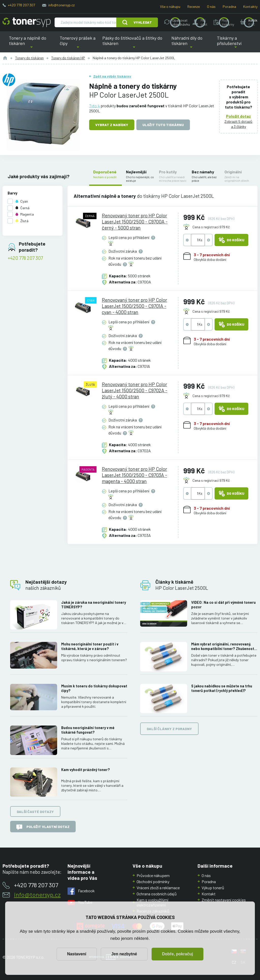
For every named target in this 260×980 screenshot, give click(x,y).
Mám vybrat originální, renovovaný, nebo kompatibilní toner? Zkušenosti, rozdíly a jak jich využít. (224, 646)
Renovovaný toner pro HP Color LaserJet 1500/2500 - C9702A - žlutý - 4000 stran (135, 390)
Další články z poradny (169, 729)
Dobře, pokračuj (177, 954)
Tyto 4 (94, 106)
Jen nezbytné (124, 954)
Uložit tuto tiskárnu (163, 125)
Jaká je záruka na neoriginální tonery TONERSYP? (94, 605)
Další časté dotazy (35, 811)
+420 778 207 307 (21, 5)
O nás (211, 6)
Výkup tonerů (213, 888)
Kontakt (209, 894)
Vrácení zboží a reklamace (158, 888)
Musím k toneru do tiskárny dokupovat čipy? (94, 688)
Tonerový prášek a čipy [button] (78, 44)
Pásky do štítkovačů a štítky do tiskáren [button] (133, 44)
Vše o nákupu (170, 6)
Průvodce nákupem (153, 875)
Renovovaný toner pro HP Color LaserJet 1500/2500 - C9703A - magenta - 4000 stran (134, 475)
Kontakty (250, 6)
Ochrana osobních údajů (157, 894)
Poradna (229, 6)
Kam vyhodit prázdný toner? (86, 769)
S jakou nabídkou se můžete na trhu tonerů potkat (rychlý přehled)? (222, 688)
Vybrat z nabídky (112, 125)
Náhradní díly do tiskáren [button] (191, 44)
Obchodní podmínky (153, 881)
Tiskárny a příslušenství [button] (236, 44)
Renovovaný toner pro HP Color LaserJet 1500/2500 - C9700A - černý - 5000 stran (135, 222)
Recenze (194, 6)
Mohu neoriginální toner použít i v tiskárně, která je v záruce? (90, 646)
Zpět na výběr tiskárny (112, 76)
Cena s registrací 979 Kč (211, 227)
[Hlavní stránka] (27, 22)
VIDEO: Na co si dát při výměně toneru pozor (223, 605)
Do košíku (231, 240)
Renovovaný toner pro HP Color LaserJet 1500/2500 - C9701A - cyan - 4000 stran (134, 306)
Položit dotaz (239, 116)
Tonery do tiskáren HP (68, 58)
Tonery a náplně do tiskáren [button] (31, 44)
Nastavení (77, 954)
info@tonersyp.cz (61, 5)
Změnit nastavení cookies (224, 900)
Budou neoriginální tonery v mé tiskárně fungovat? (88, 730)
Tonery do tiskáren (29, 58)
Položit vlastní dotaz (43, 827)
